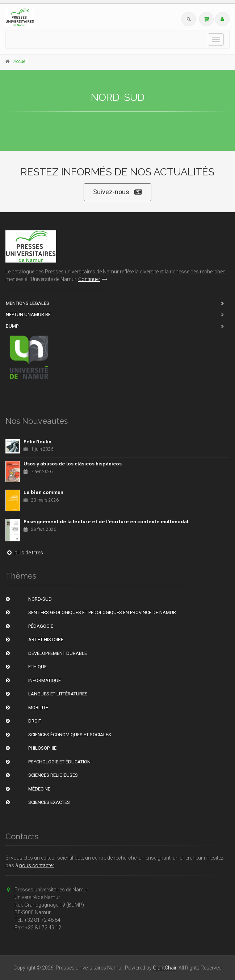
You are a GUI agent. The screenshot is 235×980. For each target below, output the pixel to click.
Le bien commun (43, 492)
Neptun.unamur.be (28, 314)
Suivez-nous (117, 192)
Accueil (20, 61)
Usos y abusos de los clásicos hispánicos (73, 464)
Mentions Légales (28, 303)
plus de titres (24, 553)
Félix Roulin (37, 442)
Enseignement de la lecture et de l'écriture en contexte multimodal (106, 522)
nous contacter (37, 865)
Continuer (93, 279)
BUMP (12, 326)
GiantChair (165, 968)
